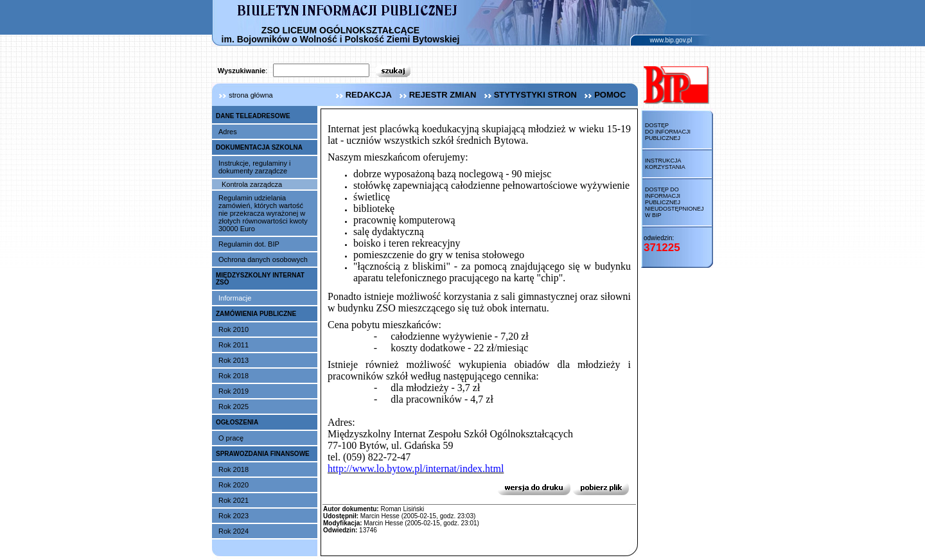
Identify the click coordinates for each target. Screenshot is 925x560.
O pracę (231, 438)
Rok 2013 (233, 360)
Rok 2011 (233, 345)
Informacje (235, 298)
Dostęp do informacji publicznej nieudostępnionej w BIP (674, 202)
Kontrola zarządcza (252, 184)
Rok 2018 (233, 376)
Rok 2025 (233, 407)
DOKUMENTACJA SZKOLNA (259, 147)
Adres (228, 132)
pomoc (603, 95)
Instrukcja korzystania (665, 164)
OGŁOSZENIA (237, 422)
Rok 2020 (233, 485)
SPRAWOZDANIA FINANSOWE (263, 454)
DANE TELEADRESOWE (253, 116)
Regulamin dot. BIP (249, 244)
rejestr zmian (436, 95)
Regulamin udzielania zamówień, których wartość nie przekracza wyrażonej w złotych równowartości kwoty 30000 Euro (263, 213)
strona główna (242, 95)
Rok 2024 (233, 531)
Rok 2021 (233, 500)
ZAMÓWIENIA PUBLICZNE (256, 314)
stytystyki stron (529, 95)
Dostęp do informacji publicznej (668, 132)
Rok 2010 (233, 329)
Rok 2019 (233, 391)
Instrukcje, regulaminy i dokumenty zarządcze (255, 167)
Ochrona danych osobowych (263, 259)
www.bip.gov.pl (671, 40)
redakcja (362, 95)
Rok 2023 (233, 516)
